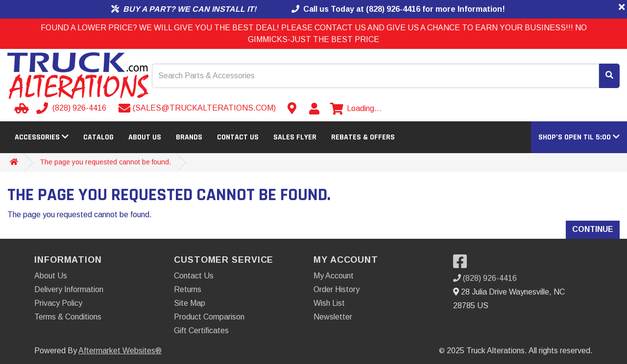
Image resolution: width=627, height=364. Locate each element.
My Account (334, 276)
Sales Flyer (295, 137)
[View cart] (356, 109)
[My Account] (314, 109)
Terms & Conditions (68, 317)
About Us (145, 137)
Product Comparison (209, 317)
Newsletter (333, 317)
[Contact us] (292, 108)
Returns (188, 289)
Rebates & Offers (363, 137)
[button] (579, 137)
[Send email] (197, 108)
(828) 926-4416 (485, 278)
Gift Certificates (201, 330)
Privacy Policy (58, 303)
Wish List (329, 303)
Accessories (42, 137)
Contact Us (238, 137)
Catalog (98, 137)
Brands (189, 137)
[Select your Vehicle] (20, 108)
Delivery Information (69, 289)
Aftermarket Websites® (120, 351)
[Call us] (72, 108)
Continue (593, 229)
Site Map (190, 303)
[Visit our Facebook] (462, 264)
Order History (337, 289)
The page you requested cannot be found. (105, 162)
